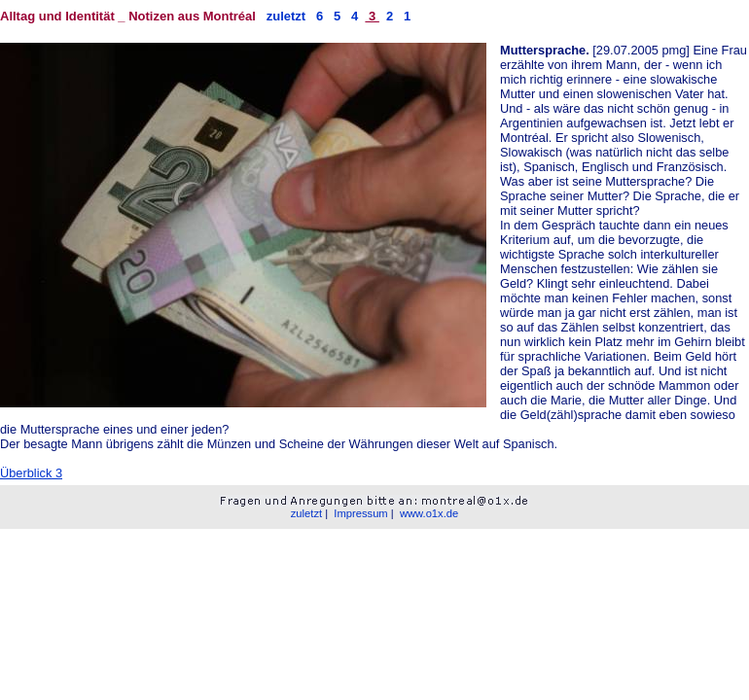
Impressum (360, 513)
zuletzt (286, 16)
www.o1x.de (429, 513)
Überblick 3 (31, 473)
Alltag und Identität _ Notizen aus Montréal (130, 16)
